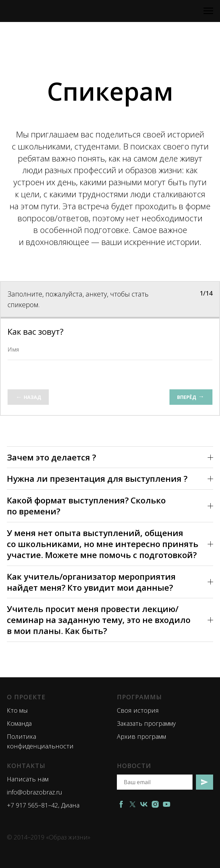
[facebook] (121, 804)
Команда (19, 723)
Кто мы (17, 710)
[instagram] (155, 804)
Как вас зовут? (36, 331)
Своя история (138, 710)
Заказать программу (146, 723)
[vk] (144, 804)
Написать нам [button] (28, 779)
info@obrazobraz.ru (35, 792)
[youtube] (167, 804)
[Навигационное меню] (208, 11)
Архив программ (141, 736)
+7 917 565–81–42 (32, 805)
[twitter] (133, 804)
